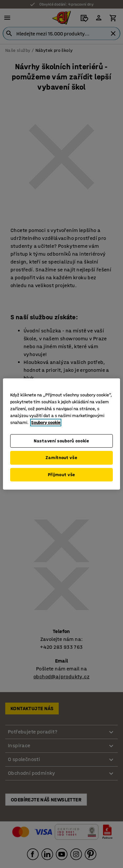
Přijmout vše (61, 475)
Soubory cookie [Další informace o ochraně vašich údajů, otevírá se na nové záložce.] (46, 423)
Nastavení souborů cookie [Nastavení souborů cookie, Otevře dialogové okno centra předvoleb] (61, 441)
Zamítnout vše (61, 458)
